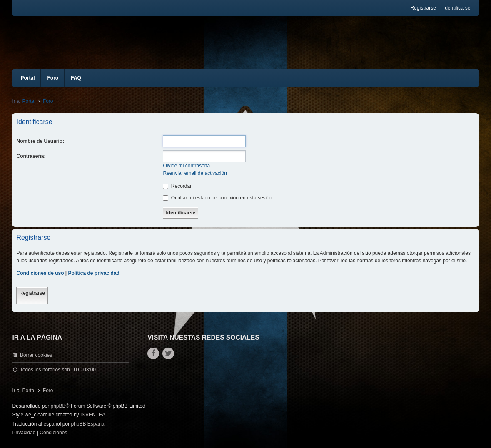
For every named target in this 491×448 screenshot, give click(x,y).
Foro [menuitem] (53, 78)
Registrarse (32, 293)
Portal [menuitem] (27, 78)
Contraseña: (31, 156)
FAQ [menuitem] (76, 78)
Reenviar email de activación (195, 173)
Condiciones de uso (40, 273)
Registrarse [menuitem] (423, 8)
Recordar (177, 186)
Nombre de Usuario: (40, 141)
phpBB (58, 406)
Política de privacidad (94, 273)
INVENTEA (93, 415)
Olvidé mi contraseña (186, 166)
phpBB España (87, 424)
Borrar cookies (36, 355)
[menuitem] (24, 433)
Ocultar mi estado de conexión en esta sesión (217, 198)
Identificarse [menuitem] (457, 8)
